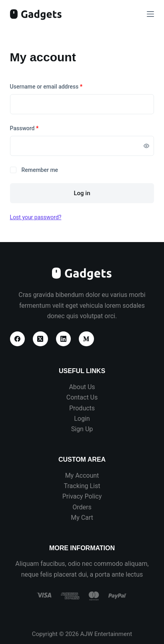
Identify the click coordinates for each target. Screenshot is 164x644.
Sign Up (82, 429)
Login (82, 419)
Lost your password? (36, 217)
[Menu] (150, 14)
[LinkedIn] (64, 339)
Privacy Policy (82, 496)
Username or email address (57, 86)
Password (35, 128)
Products (82, 408)
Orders (82, 507)
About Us (82, 387)
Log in (82, 193)
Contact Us (82, 397)
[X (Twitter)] (40, 339)
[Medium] (86, 339)
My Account (82, 475)
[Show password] (146, 146)
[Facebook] (18, 339)
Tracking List (82, 486)
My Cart (82, 518)
